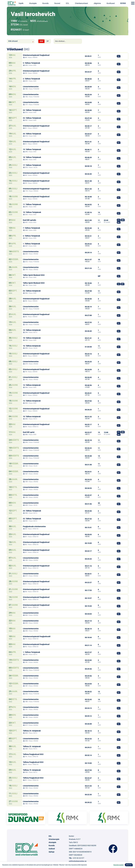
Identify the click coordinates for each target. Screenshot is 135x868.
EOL (68, 3)
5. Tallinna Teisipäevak (32, 63)
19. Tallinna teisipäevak (32, 330)
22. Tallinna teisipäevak (32, 291)
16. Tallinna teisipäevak (32, 346)
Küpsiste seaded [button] (119, 865)
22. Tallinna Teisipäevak (32, 118)
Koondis (45, 3)
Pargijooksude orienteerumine (34, 526)
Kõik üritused (13, 41)
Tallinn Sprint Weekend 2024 (34, 275)
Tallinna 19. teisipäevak (32, 770)
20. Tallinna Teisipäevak (32, 134)
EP (48, 41)
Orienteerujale (54, 839)
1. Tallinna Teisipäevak (32, 244)
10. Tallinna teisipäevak (32, 416)
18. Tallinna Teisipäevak (32, 157)
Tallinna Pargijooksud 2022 (33, 754)
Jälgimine (97, 3)
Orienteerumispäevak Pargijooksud (36, 55)
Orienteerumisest (81, 3)
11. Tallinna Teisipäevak (32, 204)
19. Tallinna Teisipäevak (32, 149)
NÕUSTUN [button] (129, 865)
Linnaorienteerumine (31, 87)
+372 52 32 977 (78, 858)
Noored (57, 3)
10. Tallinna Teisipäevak (32, 212)
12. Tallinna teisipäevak (32, 401)
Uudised (52, 849)
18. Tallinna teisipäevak (32, 338)
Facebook (113, 849)
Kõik (41, 41)
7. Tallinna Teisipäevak (32, 228)
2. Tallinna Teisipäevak (32, 79)
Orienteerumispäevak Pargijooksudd (37, 636)
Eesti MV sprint (29, 432)
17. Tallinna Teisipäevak (32, 165)
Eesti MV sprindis (30, 220)
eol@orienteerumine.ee (78, 861)
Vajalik (21, 3)
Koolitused (111, 3)
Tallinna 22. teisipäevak (32, 746)
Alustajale (33, 3)
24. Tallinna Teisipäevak (32, 110)
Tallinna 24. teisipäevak (32, 731)
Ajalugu (52, 852)
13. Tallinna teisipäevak (32, 385)
